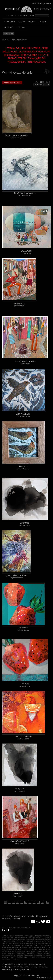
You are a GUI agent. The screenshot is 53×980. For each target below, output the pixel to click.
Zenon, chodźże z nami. (20, 841)
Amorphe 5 (25, 523)
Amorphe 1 (18, 894)
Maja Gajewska (25, 525)
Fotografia (9, 22)
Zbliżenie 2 (23, 628)
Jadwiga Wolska (23, 630)
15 (37, 82)
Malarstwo (10, 16)
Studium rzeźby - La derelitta (17, 135)
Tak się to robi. (19, 303)
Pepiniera (8, 28)
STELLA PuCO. (26, 251)
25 (48, 902)
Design (32, 22)
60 (48, 82)
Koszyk (40, 3)
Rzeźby (22, 22)
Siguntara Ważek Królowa (16, 575)
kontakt (17, 919)
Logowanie (47, 3)
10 (42, 902)
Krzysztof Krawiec (16, 578)
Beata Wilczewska (23, 416)
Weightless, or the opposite (25, 193)
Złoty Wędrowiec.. (23, 414)
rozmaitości (32, 916)
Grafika (34, 16)
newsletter (7, 919)
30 (42, 82)
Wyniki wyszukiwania (19, 40)
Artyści (42, 22)
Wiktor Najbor (27, 253)
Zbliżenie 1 (25, 684)
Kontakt (21, 28)
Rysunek (23, 16)
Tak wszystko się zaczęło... (25, 361)
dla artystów (20, 916)
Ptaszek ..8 (23, 466)
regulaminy (43, 916)
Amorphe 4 (19, 789)
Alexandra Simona (17, 138)
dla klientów (7, 916)
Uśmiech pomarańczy (23, 736)
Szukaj (34, 3)
